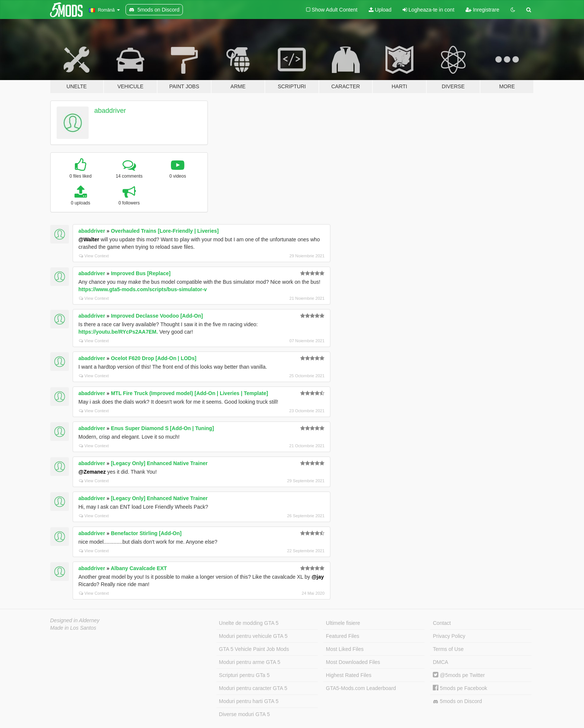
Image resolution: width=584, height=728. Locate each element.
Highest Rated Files (349, 675)
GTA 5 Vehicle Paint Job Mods (254, 649)
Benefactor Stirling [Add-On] (146, 533)
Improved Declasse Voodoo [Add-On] (157, 316)
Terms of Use (448, 649)
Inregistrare (483, 10)
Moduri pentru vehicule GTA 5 (253, 636)
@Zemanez (92, 472)
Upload (380, 10)
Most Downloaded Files (353, 662)
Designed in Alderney (75, 620)
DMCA (440, 662)
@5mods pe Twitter (459, 675)
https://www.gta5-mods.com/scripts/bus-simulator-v (143, 289)
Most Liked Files (345, 649)
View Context (94, 256)
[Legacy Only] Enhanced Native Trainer (159, 463)
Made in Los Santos (73, 628)
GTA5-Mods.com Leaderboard (361, 688)
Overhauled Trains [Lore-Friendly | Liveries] (165, 231)
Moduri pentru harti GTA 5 (249, 701)
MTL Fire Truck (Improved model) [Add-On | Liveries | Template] (190, 393)
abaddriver (110, 111)
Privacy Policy (449, 636)
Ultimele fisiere (343, 623)
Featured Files (342, 636)
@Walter (89, 239)
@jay (318, 577)
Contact (442, 623)
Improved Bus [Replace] (141, 273)
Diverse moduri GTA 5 (245, 714)
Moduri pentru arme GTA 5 (250, 662)
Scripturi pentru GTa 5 (244, 675)
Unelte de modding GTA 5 (249, 623)
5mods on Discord (457, 701)
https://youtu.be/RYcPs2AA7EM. (118, 332)
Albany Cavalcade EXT (139, 568)
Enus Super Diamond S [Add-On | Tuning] (163, 428)
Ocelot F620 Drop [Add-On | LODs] (154, 358)
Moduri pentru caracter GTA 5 (253, 688)
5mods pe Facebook (460, 688)
